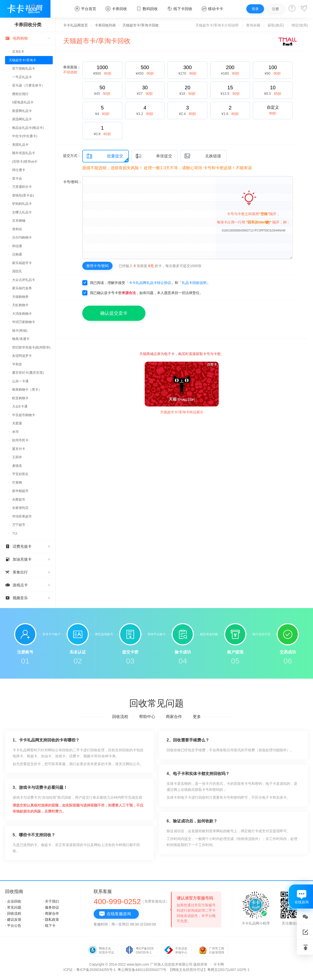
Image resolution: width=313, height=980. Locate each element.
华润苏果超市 (22, 516)
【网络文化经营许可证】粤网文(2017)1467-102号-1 (209, 970)
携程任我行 (20, 94)
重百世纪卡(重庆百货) (28, 373)
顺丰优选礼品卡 (24, 153)
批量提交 (105, 156)
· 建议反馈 (13, 919)
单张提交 (154, 156)
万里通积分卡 (22, 187)
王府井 (17, 457)
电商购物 (28, 38)
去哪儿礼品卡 (22, 212)
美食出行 (28, 572)
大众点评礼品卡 (24, 280)
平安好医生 (20, 474)
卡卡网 (219, 964)
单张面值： (72, 70)
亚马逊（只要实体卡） (29, 85)
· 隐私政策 (51, 919)
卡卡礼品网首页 (75, 25)
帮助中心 (147, 717)
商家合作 (174, 717)
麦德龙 (17, 466)
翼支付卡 (19, 449)
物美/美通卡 (21, 339)
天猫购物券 (20, 297)
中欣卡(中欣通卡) (25, 136)
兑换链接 (203, 156)
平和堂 (17, 364)
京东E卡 (18, 52)
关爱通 (17, 423)
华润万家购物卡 (24, 322)
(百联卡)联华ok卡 (25, 162)
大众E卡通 (20, 406)
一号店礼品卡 (22, 77)
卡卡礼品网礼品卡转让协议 (150, 283)
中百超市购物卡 (24, 415)
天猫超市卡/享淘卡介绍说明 (217, 25)
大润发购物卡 (22, 314)
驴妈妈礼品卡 (22, 204)
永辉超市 (19, 499)
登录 (255, 9)
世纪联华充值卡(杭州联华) (31, 347)
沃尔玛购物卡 (22, 237)
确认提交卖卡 (114, 313)
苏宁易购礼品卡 (24, 68)
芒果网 (17, 483)
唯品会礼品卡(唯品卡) (28, 128)
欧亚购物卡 (20, 398)
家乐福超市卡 (22, 263)
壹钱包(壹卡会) (23, 195)
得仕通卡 (19, 170)
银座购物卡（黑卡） (27, 390)
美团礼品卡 (20, 145)
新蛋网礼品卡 (22, 111)
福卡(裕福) (20, 330)
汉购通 (17, 254)
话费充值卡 (28, 546)
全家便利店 (20, 508)
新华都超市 (20, 491)
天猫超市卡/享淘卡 (22, 60)
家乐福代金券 (22, 288)
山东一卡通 (20, 381)
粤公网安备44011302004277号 (142, 970)
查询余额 (253, 25)
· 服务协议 (51, 907)
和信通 (17, 246)
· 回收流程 (13, 913)
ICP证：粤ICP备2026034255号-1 (89, 970)
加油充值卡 (28, 559)
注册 (275, 9)
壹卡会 (17, 178)
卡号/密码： (72, 182)
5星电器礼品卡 (23, 102)
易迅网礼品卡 (22, 119)
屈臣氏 (17, 271)
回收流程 (120, 717)
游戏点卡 (28, 585)
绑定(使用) (300, 25)
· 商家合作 (51, 913)
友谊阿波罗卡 (22, 356)
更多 (197, 717)
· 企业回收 (13, 901)
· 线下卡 (49, 926)
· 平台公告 (13, 926)
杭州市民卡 (20, 440)
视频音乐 (28, 598)
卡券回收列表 (105, 25)
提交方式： (72, 156)
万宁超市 (19, 525)
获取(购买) (276, 25)
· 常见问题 (13, 907)
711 (15, 533)
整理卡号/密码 (97, 266)
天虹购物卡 (20, 305)
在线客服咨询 (115, 914)
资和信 (17, 229)
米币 (15, 432)
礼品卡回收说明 (194, 283)
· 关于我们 (51, 901)
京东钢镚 (19, 221)
